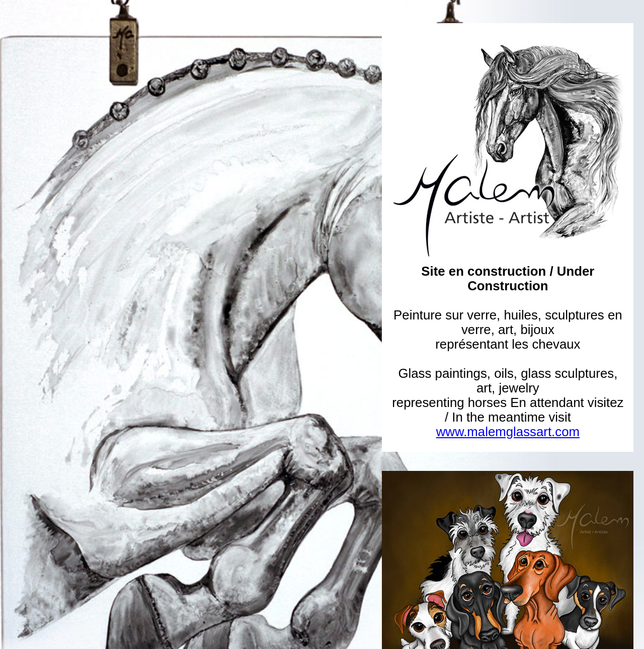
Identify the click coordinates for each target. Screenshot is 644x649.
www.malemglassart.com (508, 432)
